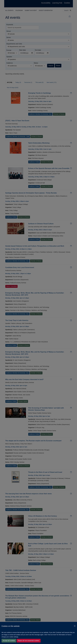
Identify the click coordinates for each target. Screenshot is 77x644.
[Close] (75, 626)
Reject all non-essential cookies (29, 641)
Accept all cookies (9, 641)
